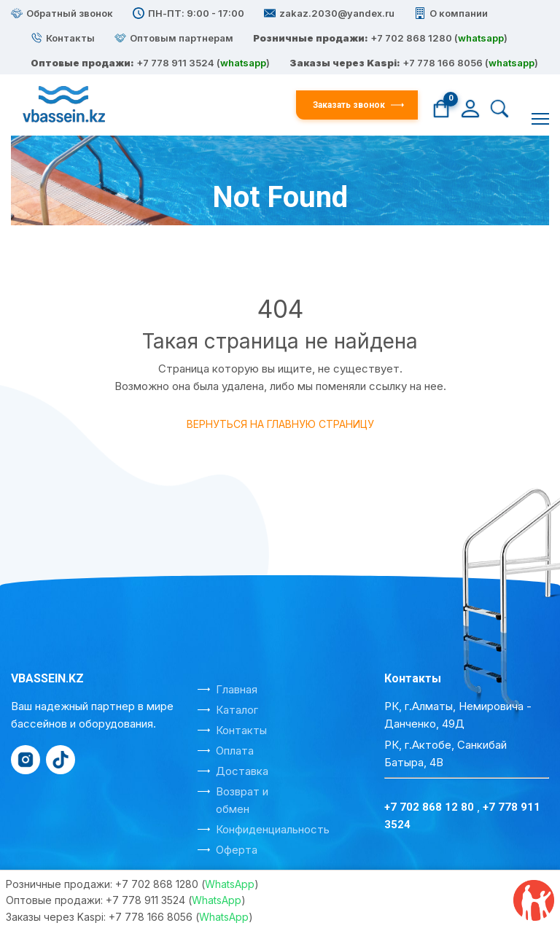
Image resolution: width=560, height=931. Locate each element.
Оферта (237, 850)
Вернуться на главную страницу (280, 424)
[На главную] (153, 105)
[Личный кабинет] (470, 108)
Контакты (241, 730)
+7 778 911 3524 (145, 900)
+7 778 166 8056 (443, 63)
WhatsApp (230, 884)
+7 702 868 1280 (411, 38)
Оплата (235, 751)
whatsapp (481, 38)
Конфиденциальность (273, 829)
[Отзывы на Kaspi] (534, 900)
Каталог (237, 710)
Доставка (242, 771)
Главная (216, 238)
